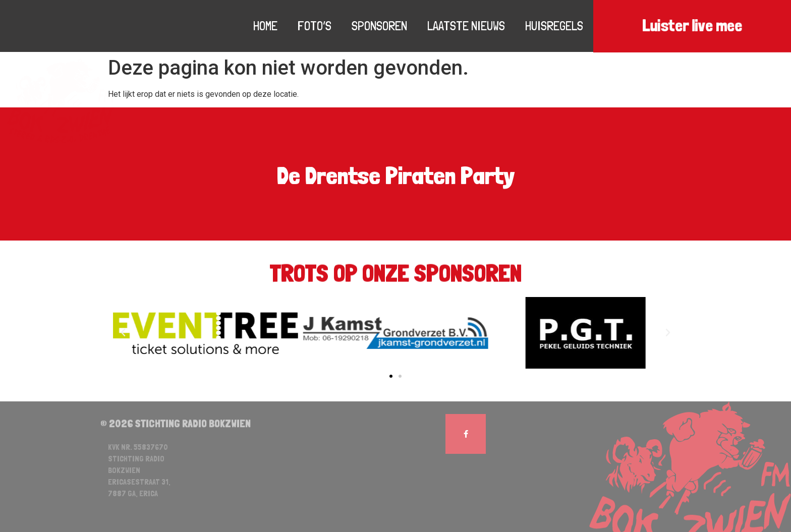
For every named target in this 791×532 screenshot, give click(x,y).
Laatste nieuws (466, 26)
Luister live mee (692, 26)
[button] (391, 376)
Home (265, 26)
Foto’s (315, 26)
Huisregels (554, 26)
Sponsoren (379, 26)
